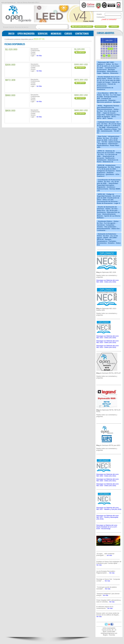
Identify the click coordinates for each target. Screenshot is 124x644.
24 (109, 53)
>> (116, 40)
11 (112, 49)
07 (102, 49)
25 (111, 53)
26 (114, 53)
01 (104, 46)
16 (107, 51)
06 (116, 46)
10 (109, 49)
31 (109, 56)
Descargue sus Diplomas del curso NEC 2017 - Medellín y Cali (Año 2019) (109, 509)
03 (109, 46)
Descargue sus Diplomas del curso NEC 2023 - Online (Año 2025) (107, 337)
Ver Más (39, 56)
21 (102, 53)
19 (114, 51)
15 (104, 51)
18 (111, 51)
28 (102, 56)
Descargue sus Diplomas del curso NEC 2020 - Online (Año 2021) (107, 480)
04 (111, 46)
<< (102, 40)
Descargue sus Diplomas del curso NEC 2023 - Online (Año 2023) (107, 347)
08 (104, 49)
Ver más (99, 565)
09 (107, 49)
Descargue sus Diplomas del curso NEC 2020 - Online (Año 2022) (107, 475)
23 (107, 53)
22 (104, 53)
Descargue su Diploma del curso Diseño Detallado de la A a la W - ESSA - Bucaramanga (107, 527)
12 (114, 49)
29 (104, 56)
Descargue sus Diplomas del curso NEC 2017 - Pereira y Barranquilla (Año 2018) (107, 517)
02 (107, 46)
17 (109, 51)
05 (114, 46)
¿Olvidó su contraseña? (109, 20)
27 (116, 53)
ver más (109, 555)
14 (102, 51)
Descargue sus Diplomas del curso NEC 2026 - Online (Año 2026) (107, 281)
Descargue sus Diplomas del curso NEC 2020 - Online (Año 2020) (107, 485)
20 (116, 51)
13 (116, 49)
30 (107, 56)
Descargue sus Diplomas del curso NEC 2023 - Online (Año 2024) (107, 342)
